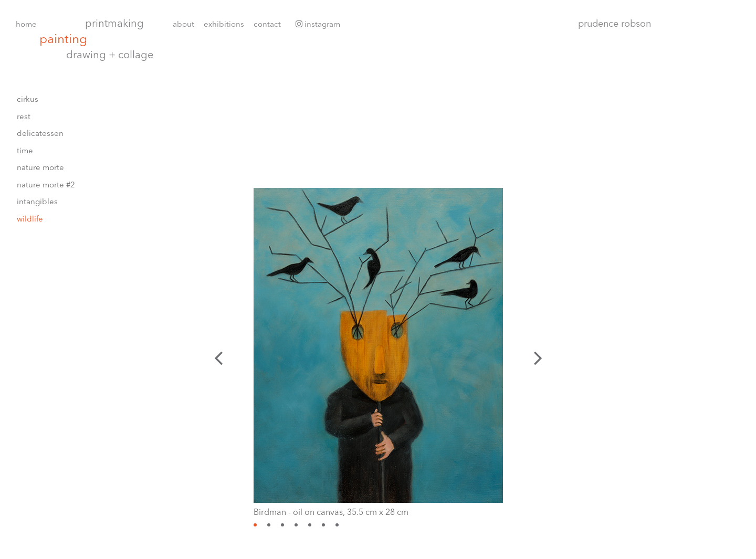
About (183, 25)
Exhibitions (224, 25)
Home (26, 25)
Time (25, 151)
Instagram (318, 24)
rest (24, 117)
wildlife (30, 220)
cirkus (28, 100)
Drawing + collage (110, 56)
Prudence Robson (615, 24)
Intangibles (37, 202)
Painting (63, 40)
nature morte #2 (46, 186)
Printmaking (114, 24)
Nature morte (40, 168)
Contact (267, 25)
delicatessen (40, 134)
